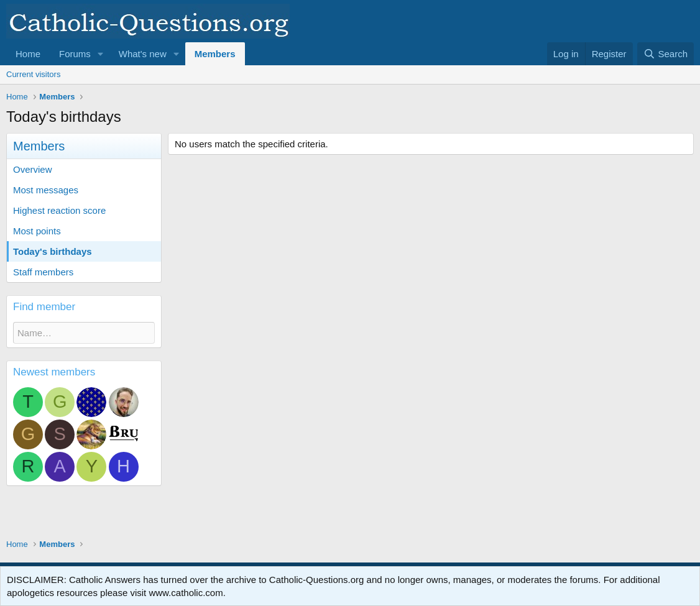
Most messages (46, 190)
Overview (33, 169)
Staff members (43, 272)
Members (215, 54)
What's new (143, 54)
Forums (75, 54)
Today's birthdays (53, 251)
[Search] (665, 54)
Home (28, 54)
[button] (101, 54)
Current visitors (33, 74)
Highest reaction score (59, 210)
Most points (37, 231)
